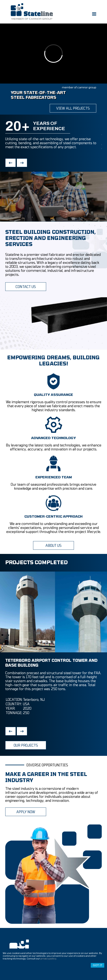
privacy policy (48, 958)
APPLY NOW (26, 812)
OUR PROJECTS (26, 745)
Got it (98, 965)
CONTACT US (26, 287)
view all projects (73, 108)
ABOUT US (53, 545)
